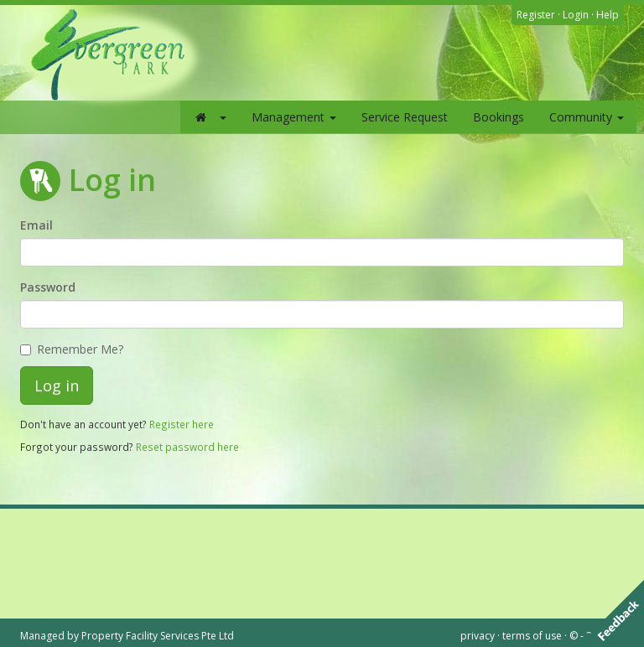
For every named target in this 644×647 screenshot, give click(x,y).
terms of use (532, 636)
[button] (210, 117)
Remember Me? (72, 349)
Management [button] (294, 117)
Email (36, 225)
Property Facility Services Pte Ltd (158, 636)
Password (48, 287)
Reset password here (187, 447)
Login (576, 15)
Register (536, 15)
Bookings (499, 117)
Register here (182, 424)
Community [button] (587, 117)
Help (608, 15)
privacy (478, 636)
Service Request (405, 117)
